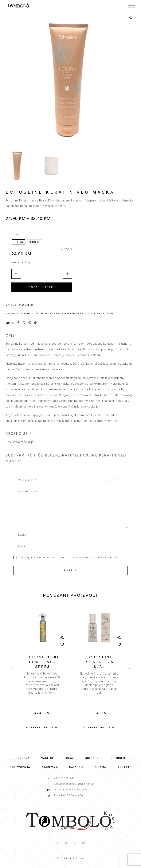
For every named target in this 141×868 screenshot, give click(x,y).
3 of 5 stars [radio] (115, 480)
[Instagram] (66, 843)
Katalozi (76, 767)
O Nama (100, 767)
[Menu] (132, 6)
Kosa (69, 758)
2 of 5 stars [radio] (111, 480)
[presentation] (42, 683)
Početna (23, 758)
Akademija (50, 767)
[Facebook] (58, 843)
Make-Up (47, 758)
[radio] (19, 242)
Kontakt (124, 767)
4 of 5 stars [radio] (118, 480)
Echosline (31, 313)
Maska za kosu (102, 313)
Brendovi (118, 758)
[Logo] (18, 6)
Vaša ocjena (27, 480)
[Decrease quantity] (16, 274)
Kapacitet (17, 234)
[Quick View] (62, 638)
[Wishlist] (20, 305)
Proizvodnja (20, 767)
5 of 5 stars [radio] (122, 480)
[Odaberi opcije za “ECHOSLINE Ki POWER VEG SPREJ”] (42, 728)
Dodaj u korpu (42, 287)
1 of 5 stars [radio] (108, 480)
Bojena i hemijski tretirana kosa (65, 313)
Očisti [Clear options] (68, 249)
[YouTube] (83, 843)
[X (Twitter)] (75, 843)
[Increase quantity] (68, 274)
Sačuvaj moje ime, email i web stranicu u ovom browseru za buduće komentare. (69, 557)
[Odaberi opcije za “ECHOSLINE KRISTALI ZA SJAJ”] (99, 728)
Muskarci (92, 758)
